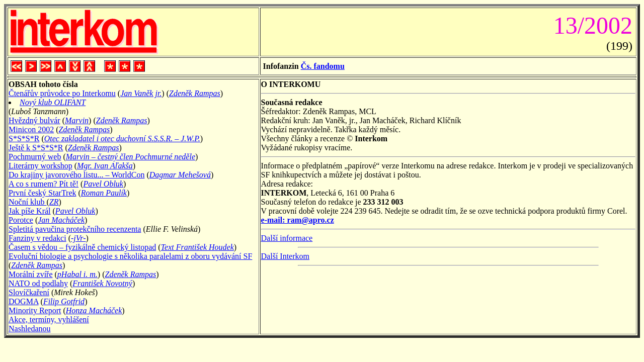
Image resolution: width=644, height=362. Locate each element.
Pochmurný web (35, 157)
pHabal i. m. (77, 274)
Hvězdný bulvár (34, 120)
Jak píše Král (30, 211)
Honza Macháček (94, 310)
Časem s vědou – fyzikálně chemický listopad (82, 247)
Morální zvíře (31, 274)
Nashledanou (30, 329)
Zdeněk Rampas (195, 93)
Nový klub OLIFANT (53, 102)
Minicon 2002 (31, 129)
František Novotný (102, 283)
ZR (54, 202)
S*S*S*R (24, 139)
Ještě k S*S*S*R (36, 148)
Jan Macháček (61, 220)
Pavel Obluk (103, 184)
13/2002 (590, 25)
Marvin (77, 120)
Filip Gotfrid (64, 301)
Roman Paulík (104, 193)
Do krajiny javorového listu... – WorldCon (76, 175)
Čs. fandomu (323, 66)
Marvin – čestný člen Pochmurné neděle (131, 157)
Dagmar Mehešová (180, 175)
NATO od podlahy (38, 283)
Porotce (21, 220)
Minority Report (35, 310)
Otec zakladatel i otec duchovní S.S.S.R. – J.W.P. (122, 139)
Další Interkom (285, 256)
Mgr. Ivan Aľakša (105, 166)
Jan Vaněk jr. (141, 93)
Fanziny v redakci (37, 238)
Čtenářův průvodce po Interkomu (62, 93)
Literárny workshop (41, 166)
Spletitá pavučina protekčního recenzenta (75, 229)
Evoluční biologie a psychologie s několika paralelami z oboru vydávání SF (130, 256)
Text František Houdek (197, 247)
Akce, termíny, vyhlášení (49, 320)
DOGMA (24, 301)
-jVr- (78, 238)
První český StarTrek (43, 193)
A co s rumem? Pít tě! (44, 184)
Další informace (287, 238)
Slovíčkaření (29, 292)
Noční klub (28, 202)
